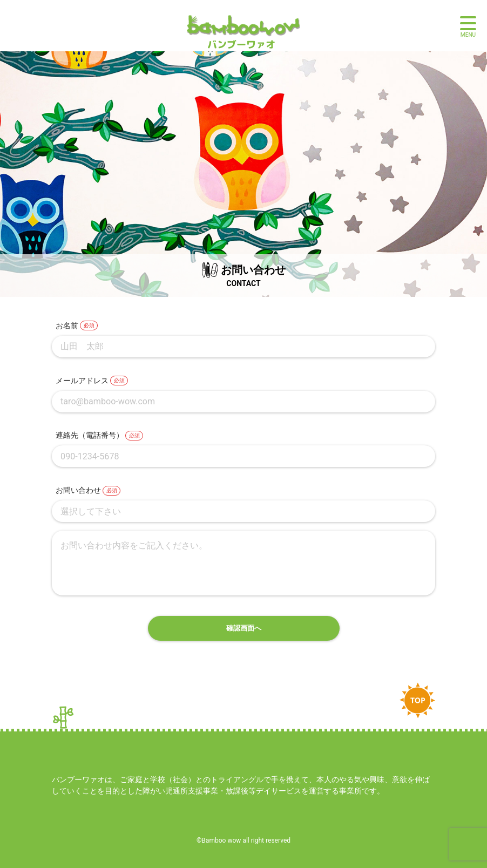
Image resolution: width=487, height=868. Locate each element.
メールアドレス (82, 381)
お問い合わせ (78, 490)
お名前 (67, 325)
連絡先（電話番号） (90, 435)
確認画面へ (244, 628)
